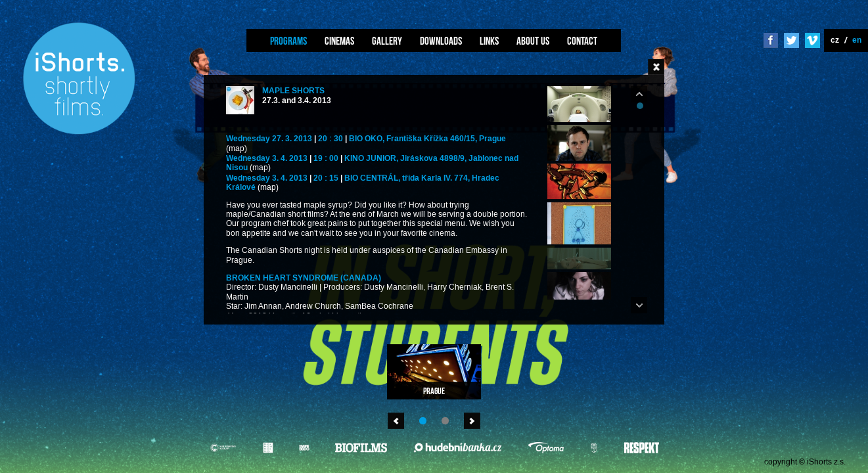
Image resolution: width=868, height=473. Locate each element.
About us (533, 41)
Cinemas (339, 41)
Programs (288, 41)
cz (835, 40)
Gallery (387, 41)
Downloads (441, 41)
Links (489, 41)
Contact (582, 41)
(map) (237, 149)
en (857, 40)
